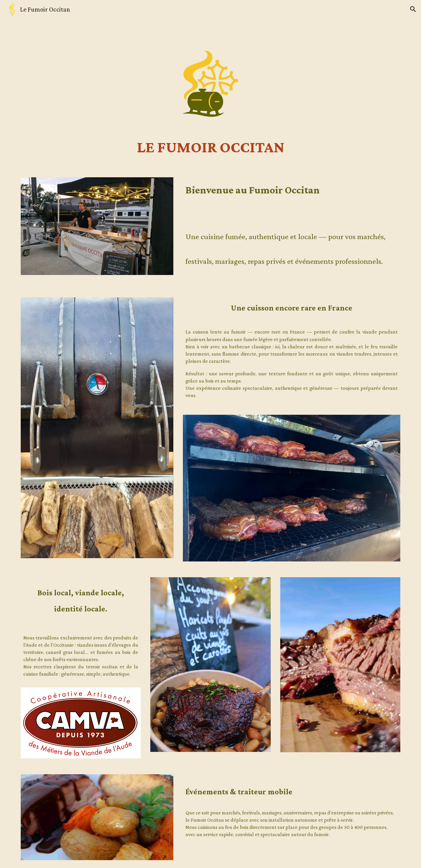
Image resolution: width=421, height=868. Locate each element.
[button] (413, 9)
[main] (210, 147)
